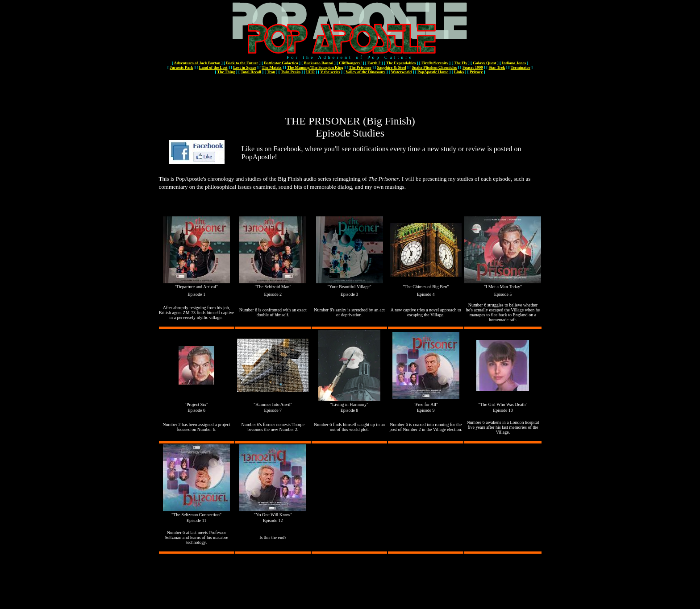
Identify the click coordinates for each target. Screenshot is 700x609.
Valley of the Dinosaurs (365, 72)
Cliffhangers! (350, 63)
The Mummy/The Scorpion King (315, 67)
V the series (330, 72)
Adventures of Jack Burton (197, 63)
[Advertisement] (350, 95)
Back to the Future (242, 63)
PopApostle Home (433, 72)
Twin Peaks (291, 72)
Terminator (521, 67)
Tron (271, 72)
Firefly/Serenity (435, 63)
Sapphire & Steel (391, 67)
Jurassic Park (181, 67)
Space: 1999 (473, 67)
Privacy (476, 72)
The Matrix (271, 67)
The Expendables (401, 63)
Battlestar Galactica (281, 63)
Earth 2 (374, 63)
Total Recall (251, 72)
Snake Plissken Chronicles (434, 67)
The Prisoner (360, 67)
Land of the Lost (213, 67)
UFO (310, 72)
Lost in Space (245, 67)
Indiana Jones (514, 63)
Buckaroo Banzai (318, 63)
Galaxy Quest (484, 63)
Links (459, 72)
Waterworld (402, 72)
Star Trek (497, 67)
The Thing (226, 72)
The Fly (461, 63)
